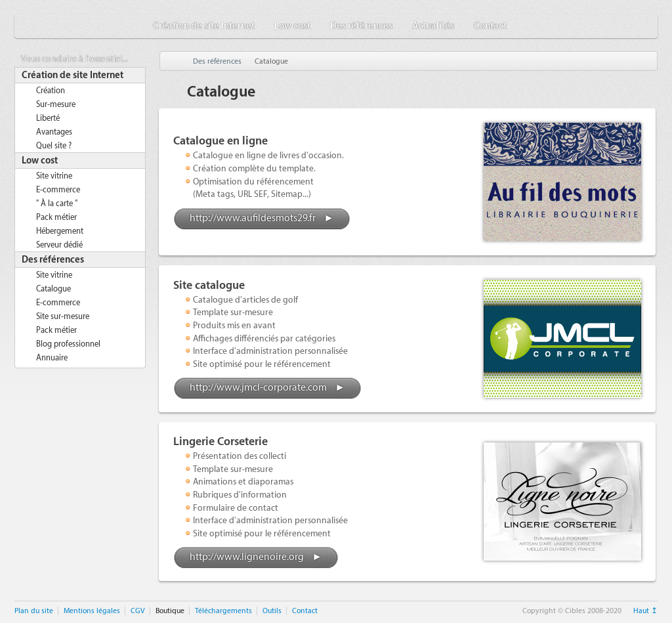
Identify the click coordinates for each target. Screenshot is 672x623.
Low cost (292, 26)
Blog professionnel (68, 344)
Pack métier (56, 217)
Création (51, 91)
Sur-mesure (56, 104)
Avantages (54, 132)
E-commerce (58, 190)
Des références (361, 26)
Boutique (170, 611)
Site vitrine (54, 176)
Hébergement (60, 231)
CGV (138, 611)
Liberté (48, 118)
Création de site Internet (204, 26)
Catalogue (53, 289)
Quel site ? (54, 146)
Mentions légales (92, 611)
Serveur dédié (59, 245)
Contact (490, 26)
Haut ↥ (645, 611)
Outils (272, 611)
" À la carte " (57, 204)
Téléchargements (223, 611)
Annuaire (52, 358)
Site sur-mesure (63, 316)
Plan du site (34, 611)
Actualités (433, 26)
